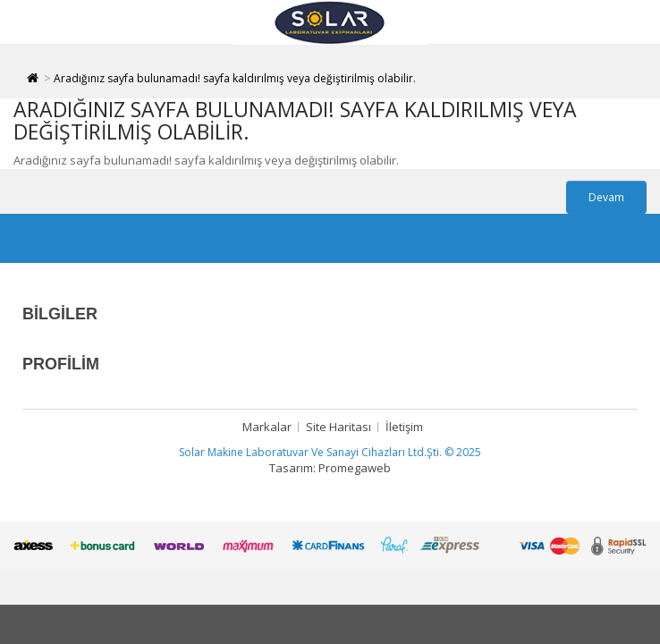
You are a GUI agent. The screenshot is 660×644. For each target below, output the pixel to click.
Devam (606, 197)
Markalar (267, 427)
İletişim (404, 427)
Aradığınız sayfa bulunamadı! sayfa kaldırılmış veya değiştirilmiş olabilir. (235, 78)
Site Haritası (338, 427)
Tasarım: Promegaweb (330, 468)
